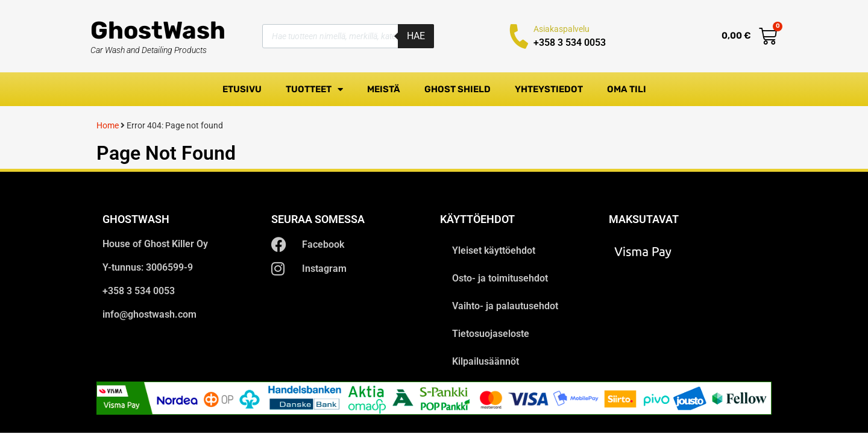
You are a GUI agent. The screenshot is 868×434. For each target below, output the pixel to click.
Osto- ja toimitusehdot (500, 278)
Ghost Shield (458, 89)
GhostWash (158, 30)
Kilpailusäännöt (486, 361)
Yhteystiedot (549, 89)
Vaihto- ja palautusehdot (505, 306)
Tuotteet (314, 90)
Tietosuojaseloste (491, 334)
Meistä (384, 89)
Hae (416, 36)
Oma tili (627, 89)
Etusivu (242, 89)
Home (108, 125)
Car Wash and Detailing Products (149, 50)
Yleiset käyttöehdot (494, 250)
